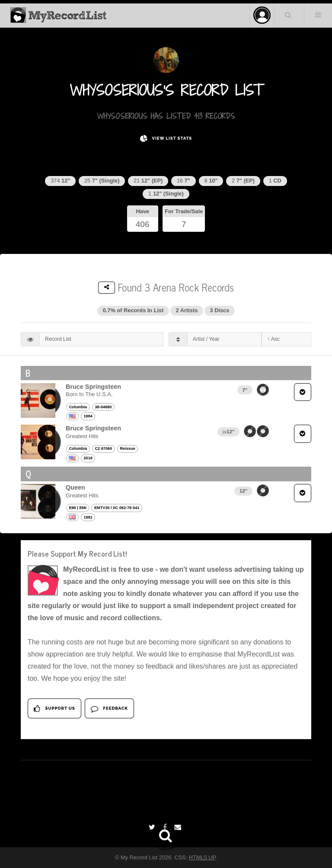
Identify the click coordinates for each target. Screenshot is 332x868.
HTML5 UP (202, 857)
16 (184, 181)
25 (102, 181)
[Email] (179, 827)
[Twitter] (153, 827)
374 (60, 181)
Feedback (109, 709)
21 (148, 181)
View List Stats (166, 139)
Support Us (54, 709)
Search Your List (288, 15)
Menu (318, 15)
